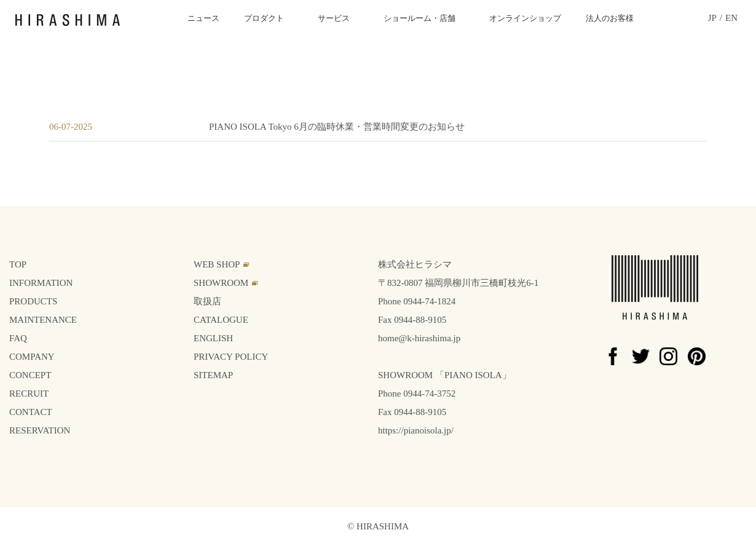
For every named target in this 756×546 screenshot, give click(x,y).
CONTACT (31, 412)
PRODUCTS (33, 301)
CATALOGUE (221, 320)
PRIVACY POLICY (231, 357)
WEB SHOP (217, 264)
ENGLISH (213, 338)
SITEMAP (213, 375)
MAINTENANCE (43, 320)
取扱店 (207, 301)
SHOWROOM (221, 283)
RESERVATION (40, 430)
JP (712, 18)
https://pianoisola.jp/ (416, 430)
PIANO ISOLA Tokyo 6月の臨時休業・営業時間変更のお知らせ (337, 127)
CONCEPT (30, 375)
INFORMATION (41, 283)
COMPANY (32, 357)
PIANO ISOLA (473, 375)
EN (731, 18)
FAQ (18, 338)
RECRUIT (29, 394)
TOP (18, 264)
